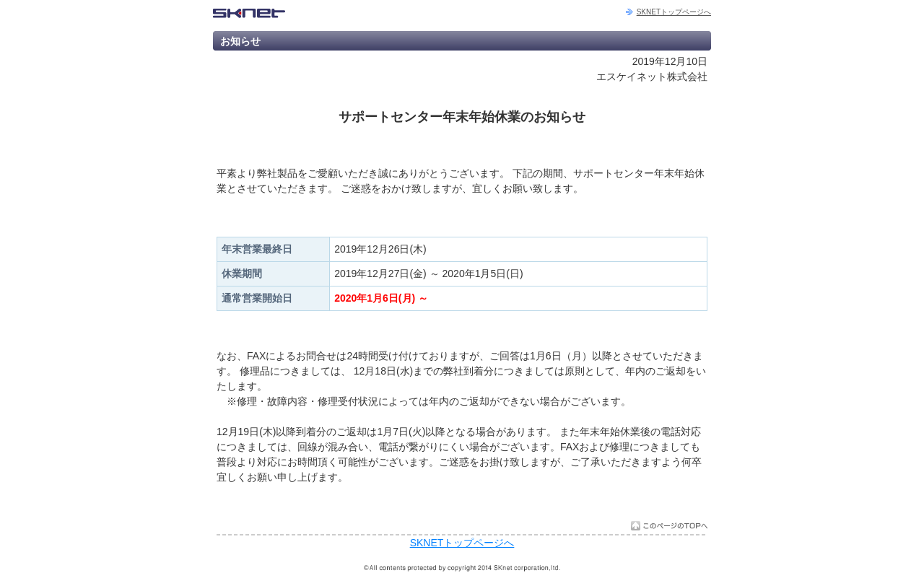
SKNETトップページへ (674, 12)
